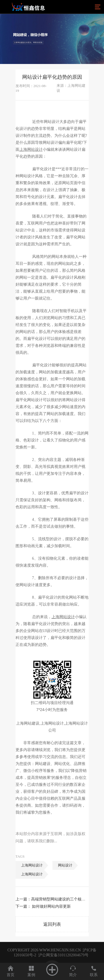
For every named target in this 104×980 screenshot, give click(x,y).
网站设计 (65, 865)
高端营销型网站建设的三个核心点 (60, 899)
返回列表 (52, 924)
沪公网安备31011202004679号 (63, 955)
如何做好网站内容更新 (51, 906)
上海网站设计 (32, 865)
